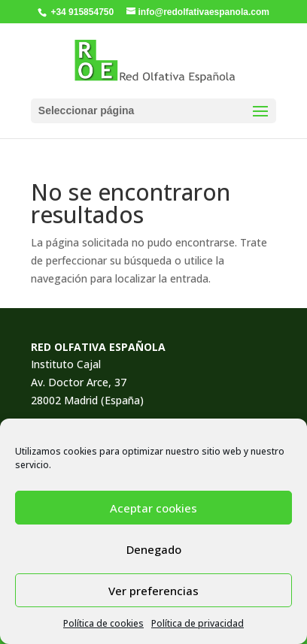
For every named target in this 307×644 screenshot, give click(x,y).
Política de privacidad (198, 623)
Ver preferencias (153, 591)
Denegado (154, 549)
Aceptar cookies (153, 508)
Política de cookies (103, 623)
